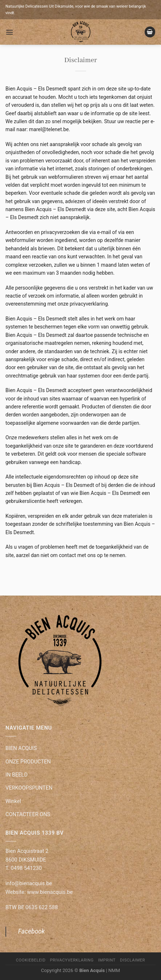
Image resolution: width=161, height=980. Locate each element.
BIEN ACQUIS (21, 748)
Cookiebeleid (31, 960)
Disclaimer (132, 960)
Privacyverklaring (72, 960)
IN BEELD (17, 775)
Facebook (32, 931)
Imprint (107, 960)
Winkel (13, 801)
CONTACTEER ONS (28, 814)
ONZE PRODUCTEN (28, 762)
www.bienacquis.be (50, 892)
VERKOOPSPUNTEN (29, 788)
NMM (114, 970)
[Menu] (9, 32)
